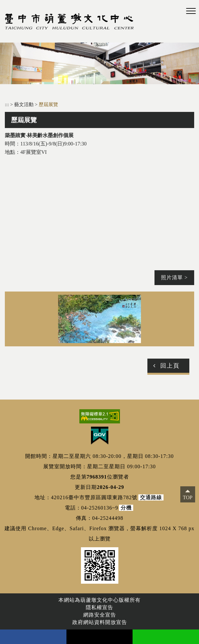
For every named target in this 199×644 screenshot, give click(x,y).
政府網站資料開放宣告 (100, 622)
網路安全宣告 (100, 615)
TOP (188, 497)
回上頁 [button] (170, 366)
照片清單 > (174, 277)
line (166, 637)
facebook (33, 637)
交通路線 (151, 497)
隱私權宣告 (99, 607)
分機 (126, 508)
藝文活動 (25, 104)
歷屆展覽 (48, 104)
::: (7, 104)
